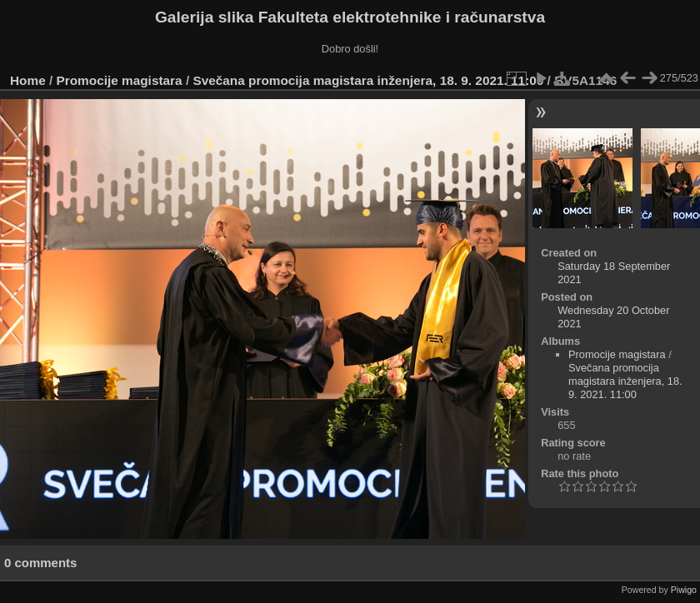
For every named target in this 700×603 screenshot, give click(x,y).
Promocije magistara (120, 80)
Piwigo (684, 590)
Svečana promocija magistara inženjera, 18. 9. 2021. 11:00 (368, 80)
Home (28, 80)
